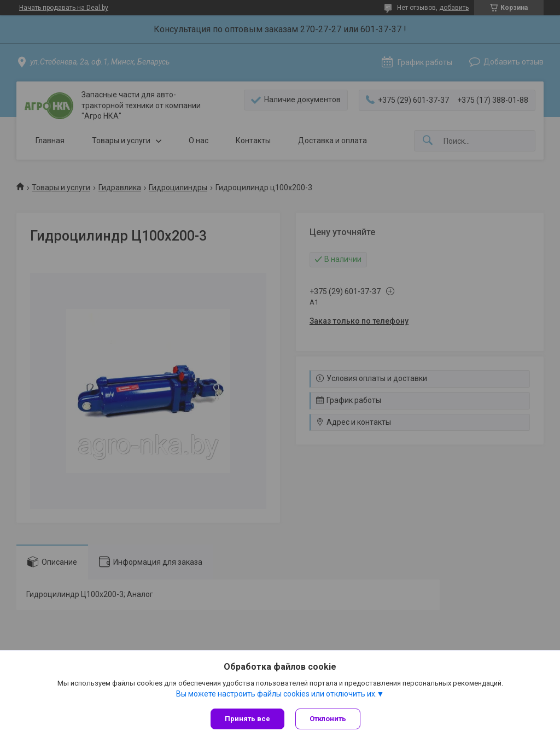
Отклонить (328, 719)
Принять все (247, 719)
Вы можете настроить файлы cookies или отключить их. (276, 694)
